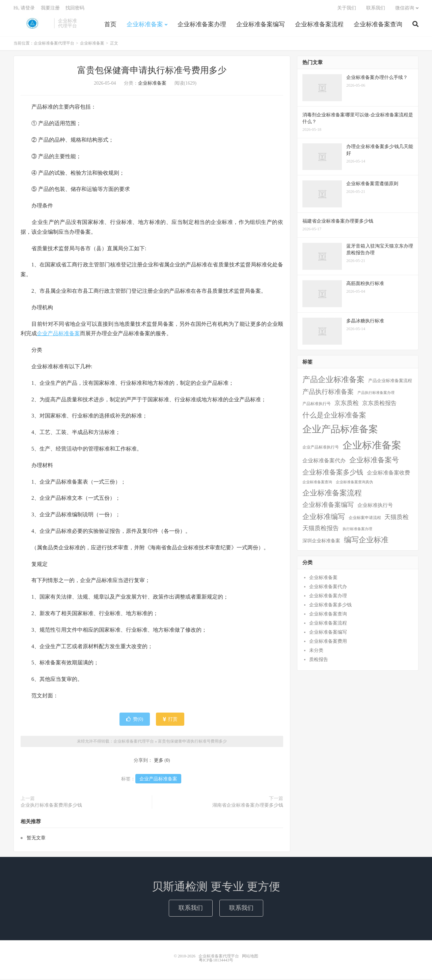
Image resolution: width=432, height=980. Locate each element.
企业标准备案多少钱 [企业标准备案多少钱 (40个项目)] (333, 473)
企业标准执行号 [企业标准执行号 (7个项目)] (375, 506)
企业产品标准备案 (58, 335)
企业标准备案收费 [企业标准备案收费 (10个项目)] (388, 474)
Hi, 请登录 (24, 9)
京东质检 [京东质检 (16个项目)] (347, 404)
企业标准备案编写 (261, 25)
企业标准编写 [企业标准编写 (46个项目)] (324, 518)
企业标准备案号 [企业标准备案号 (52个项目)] (374, 461)
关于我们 (347, 9)
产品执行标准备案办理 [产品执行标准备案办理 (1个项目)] (376, 394)
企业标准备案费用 (328, 642)
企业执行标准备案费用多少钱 (51, 806)
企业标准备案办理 (202, 25)
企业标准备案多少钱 (330, 606)
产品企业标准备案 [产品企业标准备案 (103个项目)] (333, 380)
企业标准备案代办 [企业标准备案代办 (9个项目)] (324, 462)
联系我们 (376, 9)
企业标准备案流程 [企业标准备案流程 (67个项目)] (332, 494)
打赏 (170, 720)
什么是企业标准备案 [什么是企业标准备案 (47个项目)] (334, 416)
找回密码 (75, 9)
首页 (110, 25)
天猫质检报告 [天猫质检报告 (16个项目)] (321, 529)
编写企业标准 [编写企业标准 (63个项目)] (366, 541)
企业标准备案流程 (319, 25)
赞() (135, 720)
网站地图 (250, 957)
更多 (159, 761)
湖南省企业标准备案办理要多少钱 (248, 806)
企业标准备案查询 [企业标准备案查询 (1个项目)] (317, 483)
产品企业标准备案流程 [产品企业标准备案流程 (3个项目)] (390, 382)
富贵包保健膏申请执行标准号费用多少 (152, 72)
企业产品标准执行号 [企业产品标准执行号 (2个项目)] (321, 448)
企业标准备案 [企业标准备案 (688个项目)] (372, 446)
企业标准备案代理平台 (32, 24)
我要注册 (50, 9)
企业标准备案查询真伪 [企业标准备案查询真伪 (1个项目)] (354, 483)
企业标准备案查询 (378, 25)
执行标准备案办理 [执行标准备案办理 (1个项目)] (357, 530)
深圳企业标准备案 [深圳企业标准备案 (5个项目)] (321, 542)
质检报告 (319, 660)
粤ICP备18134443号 (216, 961)
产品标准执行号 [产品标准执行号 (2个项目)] (317, 405)
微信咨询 (405, 9)
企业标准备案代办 (328, 588)
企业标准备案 (145, 25)
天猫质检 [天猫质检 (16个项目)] (397, 518)
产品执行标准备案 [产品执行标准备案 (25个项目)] (328, 393)
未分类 (316, 651)
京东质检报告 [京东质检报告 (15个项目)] (379, 404)
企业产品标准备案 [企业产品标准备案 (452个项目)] (340, 430)
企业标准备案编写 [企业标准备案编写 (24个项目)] (328, 506)
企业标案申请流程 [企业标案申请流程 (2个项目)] (365, 519)
